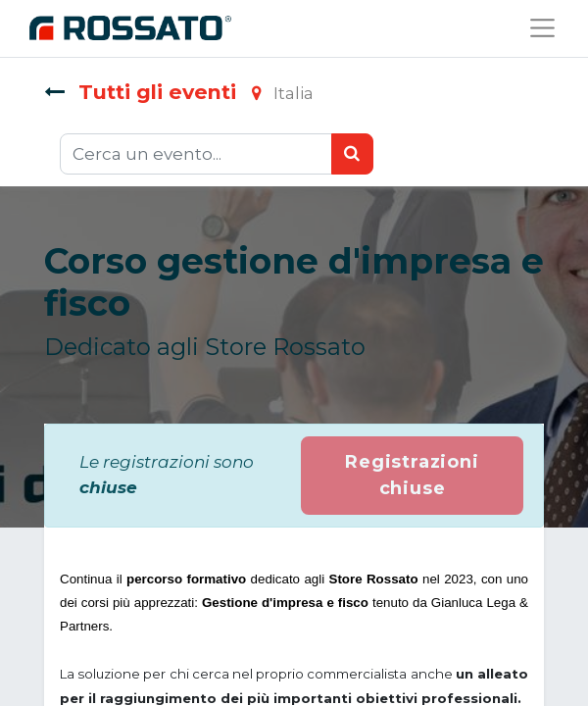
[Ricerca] (352, 154)
